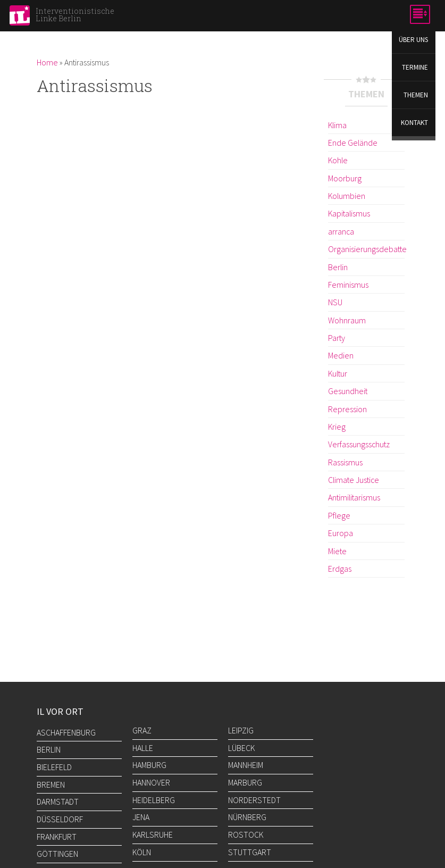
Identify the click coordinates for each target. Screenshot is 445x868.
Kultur (338, 373)
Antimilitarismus (354, 497)
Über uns (414, 40)
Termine (415, 68)
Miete (337, 550)
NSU (335, 302)
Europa (341, 532)
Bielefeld (54, 767)
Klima (337, 125)
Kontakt (415, 125)
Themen (416, 97)
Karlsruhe (153, 834)
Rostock (246, 834)
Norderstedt (254, 800)
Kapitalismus (349, 213)
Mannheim (246, 765)
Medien (340, 355)
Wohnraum (347, 320)
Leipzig (241, 730)
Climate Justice (353, 479)
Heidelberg (154, 800)
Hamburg (149, 765)
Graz (142, 730)
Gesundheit (347, 391)
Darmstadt (58, 802)
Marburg (245, 782)
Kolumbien (346, 196)
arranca (341, 231)
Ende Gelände (352, 143)
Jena (141, 817)
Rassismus (345, 462)
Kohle (338, 160)
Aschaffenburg (66, 732)
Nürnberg (247, 817)
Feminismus (348, 285)
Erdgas (340, 568)
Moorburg (345, 178)
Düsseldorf (60, 819)
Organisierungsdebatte (367, 249)
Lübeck (241, 748)
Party (337, 338)
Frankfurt (57, 837)
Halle (143, 748)
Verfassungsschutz (359, 444)
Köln (142, 852)
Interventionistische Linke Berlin (75, 15)
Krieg (337, 426)
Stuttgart (250, 852)
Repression (347, 408)
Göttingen (57, 854)
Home (47, 62)
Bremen (51, 784)
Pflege (339, 515)
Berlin (338, 266)
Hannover (151, 782)
